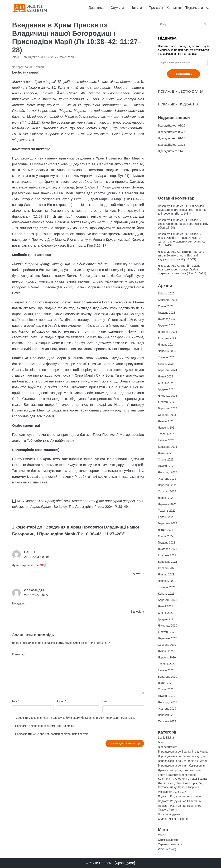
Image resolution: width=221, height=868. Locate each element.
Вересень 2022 (168, 485)
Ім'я (15, 701)
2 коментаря (65, 57)
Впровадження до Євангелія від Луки (182, 756)
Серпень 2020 (167, 645)
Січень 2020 (166, 689)
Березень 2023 (167, 447)
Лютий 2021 (165, 606)
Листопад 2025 (167, 319)
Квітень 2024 (166, 364)
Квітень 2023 (166, 440)
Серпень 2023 (167, 415)
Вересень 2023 (168, 408)
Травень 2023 (167, 434)
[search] (208, 8)
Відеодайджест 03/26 (172, 126)
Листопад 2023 (167, 396)
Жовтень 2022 (167, 479)
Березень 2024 (167, 370)
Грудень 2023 (167, 389)
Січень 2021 (166, 613)
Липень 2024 (166, 345)
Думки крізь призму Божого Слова (180, 770)
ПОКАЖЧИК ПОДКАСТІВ (178, 104)
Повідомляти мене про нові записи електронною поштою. (52, 734)
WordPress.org (167, 849)
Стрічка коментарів (170, 844)
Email (62, 701)
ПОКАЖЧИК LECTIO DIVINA (181, 91)
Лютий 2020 (165, 683)
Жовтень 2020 (167, 632)
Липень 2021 (166, 574)
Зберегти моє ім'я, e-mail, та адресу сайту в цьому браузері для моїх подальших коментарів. (75, 718)
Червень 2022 (167, 504)
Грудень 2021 (167, 543)
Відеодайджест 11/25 (172, 151)
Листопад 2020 (167, 626)
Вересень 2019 (168, 715)
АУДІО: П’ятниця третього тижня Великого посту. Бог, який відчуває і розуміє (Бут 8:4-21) (181, 256)
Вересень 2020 (168, 638)
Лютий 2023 (165, 453)
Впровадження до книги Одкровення (181, 766)
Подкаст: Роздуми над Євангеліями (181, 801)
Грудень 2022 (167, 466)
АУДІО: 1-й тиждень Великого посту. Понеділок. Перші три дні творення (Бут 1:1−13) (182, 210)
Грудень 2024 (167, 325)
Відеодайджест (168, 747)
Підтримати (194, 8)
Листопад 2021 (167, 549)
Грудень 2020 (167, 619)
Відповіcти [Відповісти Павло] (137, 573)
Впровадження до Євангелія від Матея (183, 761)
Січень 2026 (166, 306)
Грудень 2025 (167, 313)
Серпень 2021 (167, 568)
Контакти (174, 8)
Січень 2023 (166, 460)
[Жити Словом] (30, 8)
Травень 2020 (167, 664)
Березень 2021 (167, 600)
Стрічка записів (168, 840)
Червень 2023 (167, 428)
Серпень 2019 (167, 721)
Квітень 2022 (166, 517)
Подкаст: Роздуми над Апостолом (180, 796)
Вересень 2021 (168, 562)
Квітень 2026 (166, 294)
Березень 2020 (167, 677)
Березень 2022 (167, 523)
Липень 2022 (166, 498)
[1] (70, 164)
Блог (161, 742)
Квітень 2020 (166, 670)
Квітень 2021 (166, 594)
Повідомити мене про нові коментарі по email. (44, 726)
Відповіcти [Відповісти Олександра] (137, 612)
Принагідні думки (169, 814)
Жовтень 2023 (167, 402)
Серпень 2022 (167, 491)
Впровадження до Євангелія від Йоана (183, 752)
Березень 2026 (167, 300)
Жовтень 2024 (167, 338)
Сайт (106, 701)
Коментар (19, 654)
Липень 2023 (166, 421)
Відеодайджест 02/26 (172, 132)
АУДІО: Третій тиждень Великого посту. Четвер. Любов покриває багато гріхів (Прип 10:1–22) (182, 270)
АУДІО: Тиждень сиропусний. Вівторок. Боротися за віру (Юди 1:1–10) (183, 224)
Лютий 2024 (165, 377)
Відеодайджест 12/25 (172, 145)
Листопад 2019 (167, 702)
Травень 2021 (167, 587)
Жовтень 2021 (167, 555)
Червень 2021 (167, 581)
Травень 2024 (167, 357)
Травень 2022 (167, 511)
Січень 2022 (166, 536)
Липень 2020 (166, 651)
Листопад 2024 (167, 332)
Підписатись (184, 74)
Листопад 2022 (167, 472)
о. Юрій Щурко (27, 57)
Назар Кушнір (167, 206)
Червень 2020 (167, 658)
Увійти (162, 835)
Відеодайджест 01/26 (172, 138)
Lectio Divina (166, 738)
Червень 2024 (167, 351)
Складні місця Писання (173, 819)
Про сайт (156, 8)
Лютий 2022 (165, 530)
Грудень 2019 (167, 696)
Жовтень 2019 (167, 709)
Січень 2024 (166, 383)
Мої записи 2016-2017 (172, 792)
